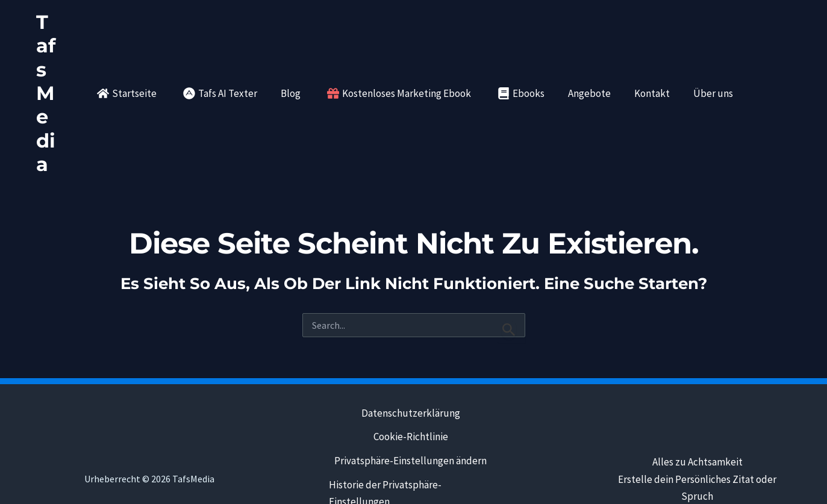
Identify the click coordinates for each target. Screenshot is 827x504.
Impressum (369, 481)
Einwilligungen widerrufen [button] (410, 456)
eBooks (460, 481)
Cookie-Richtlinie (410, 367)
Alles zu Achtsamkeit (697, 392)
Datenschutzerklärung (410, 343)
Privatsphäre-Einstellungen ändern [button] (410, 391)
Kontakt (419, 481)
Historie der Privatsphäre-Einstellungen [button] (385, 424)
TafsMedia (52, 58)
